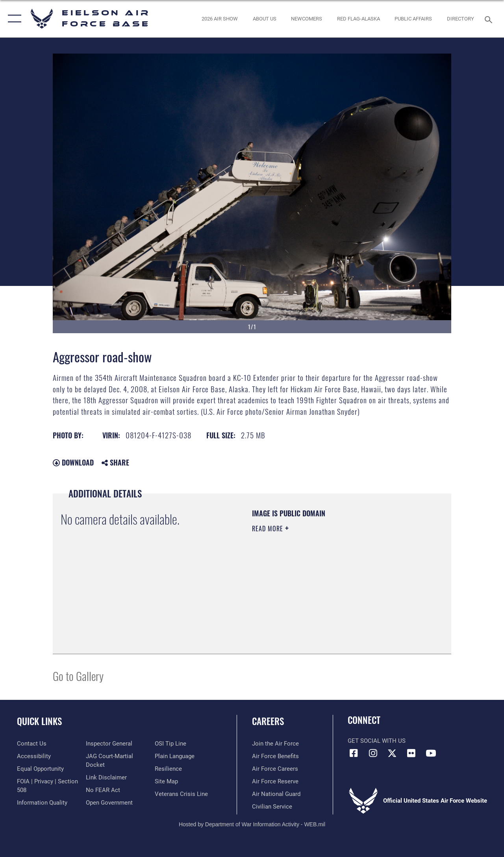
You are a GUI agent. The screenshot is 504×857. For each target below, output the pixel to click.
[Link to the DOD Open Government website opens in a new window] (109, 803)
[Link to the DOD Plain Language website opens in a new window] (175, 756)
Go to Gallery (78, 676)
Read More (269, 529)
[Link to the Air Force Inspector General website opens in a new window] (109, 744)
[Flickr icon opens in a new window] (411, 753)
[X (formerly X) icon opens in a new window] (392, 753)
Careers (268, 721)
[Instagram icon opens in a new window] (373, 753)
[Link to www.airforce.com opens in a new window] (275, 744)
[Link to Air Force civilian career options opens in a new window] (272, 807)
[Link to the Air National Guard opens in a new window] (276, 794)
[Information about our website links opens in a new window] (106, 777)
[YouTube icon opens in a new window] (431, 753)
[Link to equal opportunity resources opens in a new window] (40, 769)
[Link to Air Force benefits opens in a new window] (275, 756)
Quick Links (39, 721)
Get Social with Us (377, 741)
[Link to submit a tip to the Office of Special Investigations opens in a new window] (170, 744)
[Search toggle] (490, 19)
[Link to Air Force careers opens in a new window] (275, 769)
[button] (13, 19)
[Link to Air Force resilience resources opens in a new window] (168, 769)
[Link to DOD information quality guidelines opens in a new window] (42, 803)
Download (73, 462)
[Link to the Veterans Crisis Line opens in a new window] (181, 794)
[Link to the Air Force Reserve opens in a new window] (275, 781)
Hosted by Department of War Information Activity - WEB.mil (252, 824)
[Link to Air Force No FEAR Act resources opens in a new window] (103, 790)
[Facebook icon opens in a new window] (354, 753)
